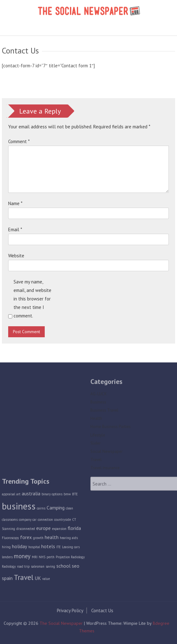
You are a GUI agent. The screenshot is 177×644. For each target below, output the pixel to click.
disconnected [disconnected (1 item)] (26, 530)
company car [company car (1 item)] (28, 521)
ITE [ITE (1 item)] (59, 548)
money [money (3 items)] (22, 557)
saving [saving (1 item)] (50, 568)
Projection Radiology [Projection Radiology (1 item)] (70, 558)
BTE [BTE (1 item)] (75, 495)
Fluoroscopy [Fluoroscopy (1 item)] (10, 539)
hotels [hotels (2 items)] (48, 547)
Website (16, 256)
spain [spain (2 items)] (7, 579)
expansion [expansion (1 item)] (59, 530)
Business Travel (104, 411)
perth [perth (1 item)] (51, 558)
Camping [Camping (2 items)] (56, 509)
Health (96, 420)
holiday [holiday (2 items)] (20, 547)
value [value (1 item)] (46, 580)
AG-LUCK (99, 395)
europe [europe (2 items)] (43, 529)
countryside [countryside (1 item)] (63, 521)
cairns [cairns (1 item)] (41, 510)
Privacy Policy (69, 610)
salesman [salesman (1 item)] (38, 568)
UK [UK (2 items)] (38, 579)
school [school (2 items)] (63, 567)
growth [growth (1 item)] (38, 539)
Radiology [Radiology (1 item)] (9, 568)
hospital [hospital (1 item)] (34, 548)
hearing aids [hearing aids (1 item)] (69, 539)
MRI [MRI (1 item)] (35, 558)
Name (15, 203)
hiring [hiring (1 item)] (6, 548)
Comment (19, 141)
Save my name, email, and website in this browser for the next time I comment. (32, 299)
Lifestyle (98, 436)
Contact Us (101, 610)
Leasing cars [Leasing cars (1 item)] (71, 548)
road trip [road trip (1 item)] (23, 568)
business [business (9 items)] (19, 507)
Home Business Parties (111, 428)
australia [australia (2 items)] (31, 495)
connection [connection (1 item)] (45, 521)
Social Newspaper (106, 453)
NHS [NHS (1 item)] (42, 558)
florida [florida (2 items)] (74, 529)
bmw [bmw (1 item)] (67, 495)
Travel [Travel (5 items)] (24, 578)
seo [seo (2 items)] (76, 567)
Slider (95, 444)
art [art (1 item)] (18, 495)
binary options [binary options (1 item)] (52, 495)
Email (15, 230)
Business (98, 403)
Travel (96, 461)
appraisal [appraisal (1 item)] (9, 495)
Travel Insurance (105, 469)
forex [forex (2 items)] (26, 538)
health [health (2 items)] (52, 538)
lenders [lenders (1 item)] (7, 558)
